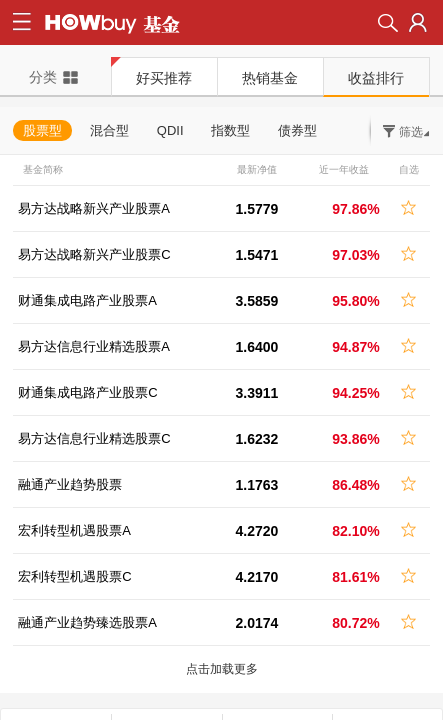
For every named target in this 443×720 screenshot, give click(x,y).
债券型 (297, 130)
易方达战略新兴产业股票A (94, 208)
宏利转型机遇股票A (74, 530)
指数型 (230, 130)
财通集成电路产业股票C (87, 392)
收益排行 (376, 78)
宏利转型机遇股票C (74, 576)
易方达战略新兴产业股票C (94, 254)
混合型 (109, 130)
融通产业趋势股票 (70, 484)
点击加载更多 (222, 669)
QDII (170, 130)
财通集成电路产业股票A (87, 300)
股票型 (42, 130)
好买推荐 (164, 78)
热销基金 (270, 78)
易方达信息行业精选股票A (94, 346)
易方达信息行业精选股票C (94, 438)
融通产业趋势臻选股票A (87, 622)
